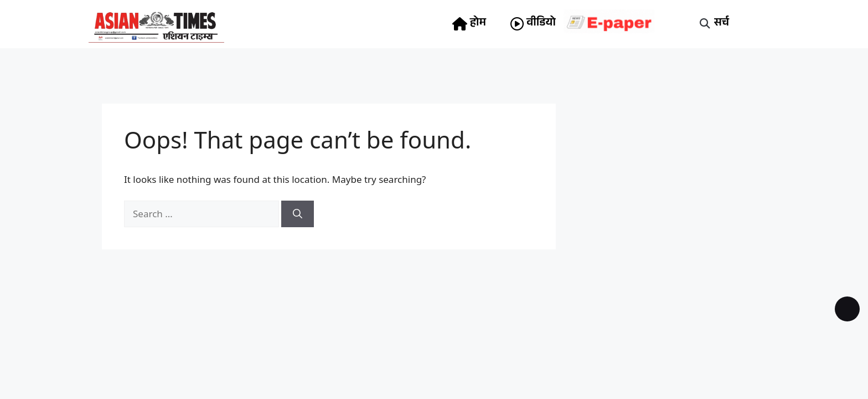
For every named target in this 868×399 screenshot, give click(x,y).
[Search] (298, 214)
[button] (705, 24)
